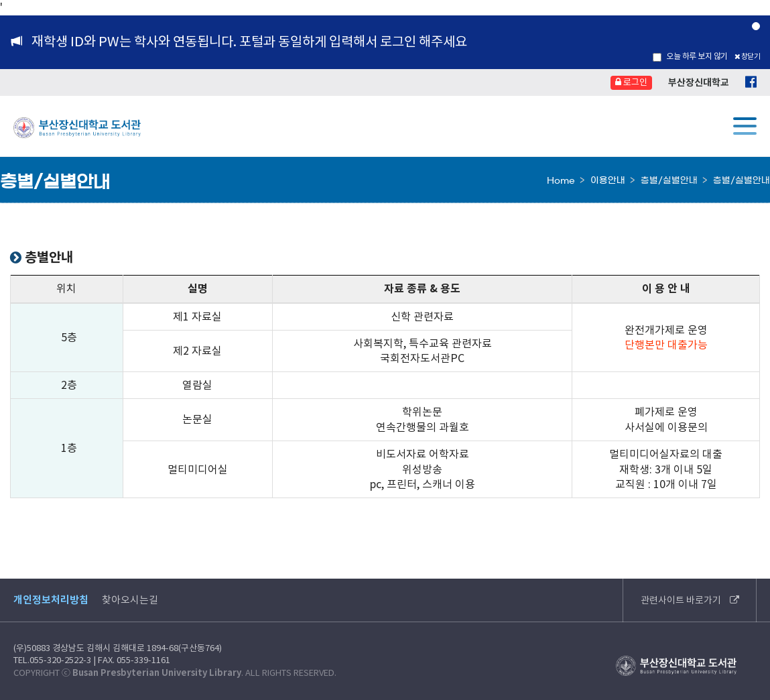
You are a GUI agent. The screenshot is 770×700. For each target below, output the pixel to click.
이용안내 (608, 181)
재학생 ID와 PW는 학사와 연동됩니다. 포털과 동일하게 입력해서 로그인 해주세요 (249, 42)
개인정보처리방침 (51, 600)
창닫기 (748, 56)
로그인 (631, 82)
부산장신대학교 (699, 82)
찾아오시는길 (130, 600)
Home (561, 181)
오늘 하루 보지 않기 (690, 56)
